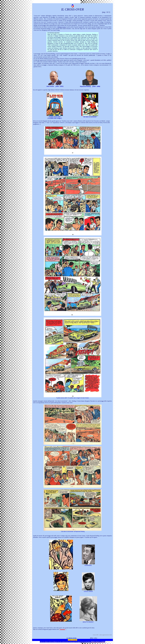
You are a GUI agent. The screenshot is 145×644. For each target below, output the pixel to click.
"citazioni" (62, 629)
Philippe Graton (62, 27)
